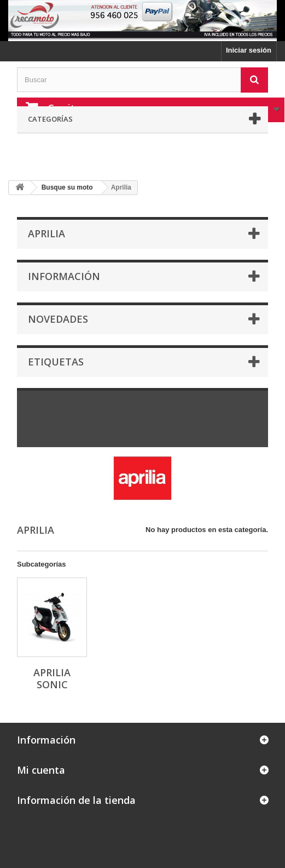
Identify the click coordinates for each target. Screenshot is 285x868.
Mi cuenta (41, 770)
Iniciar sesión (249, 50)
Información (64, 276)
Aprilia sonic (52, 678)
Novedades (58, 319)
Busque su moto (67, 187)
